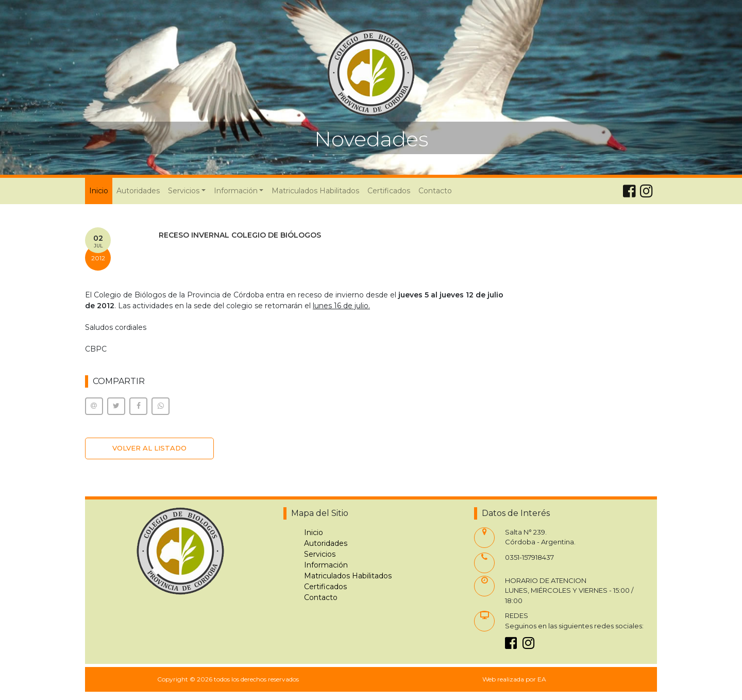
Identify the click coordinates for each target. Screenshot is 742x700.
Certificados (389, 191)
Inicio (101, 190)
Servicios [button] (184, 191)
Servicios (320, 554)
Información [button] (236, 191)
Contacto (435, 191)
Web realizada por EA (514, 679)
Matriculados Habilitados (315, 191)
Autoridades (138, 191)
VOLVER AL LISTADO (149, 448)
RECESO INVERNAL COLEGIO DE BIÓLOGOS (240, 235)
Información (326, 565)
